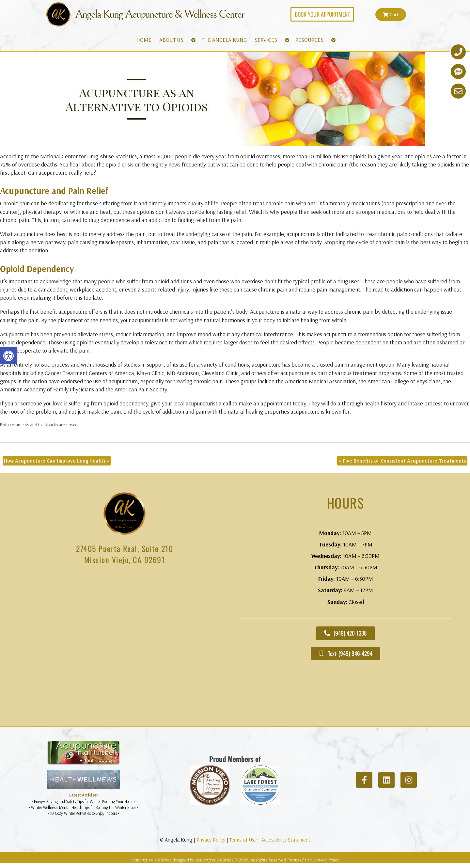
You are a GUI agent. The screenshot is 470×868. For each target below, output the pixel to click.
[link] (8, 356)
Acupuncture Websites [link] (151, 860)
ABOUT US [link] (171, 40)
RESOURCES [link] (309, 40)
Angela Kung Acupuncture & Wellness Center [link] (160, 14)
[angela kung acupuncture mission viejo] (125, 647)
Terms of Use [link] (243, 840)
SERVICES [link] (266, 40)
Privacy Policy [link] (211, 840)
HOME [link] (144, 40)
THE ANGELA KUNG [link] (224, 40)
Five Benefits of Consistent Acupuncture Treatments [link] (402, 461)
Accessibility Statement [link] (286, 840)
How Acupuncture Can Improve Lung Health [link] (57, 461)
